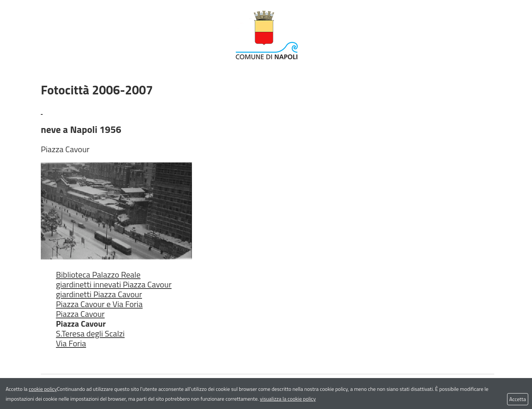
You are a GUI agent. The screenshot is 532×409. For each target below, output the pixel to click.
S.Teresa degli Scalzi (90, 333)
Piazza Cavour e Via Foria (99, 304)
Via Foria (71, 343)
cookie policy (43, 389)
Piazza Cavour (80, 314)
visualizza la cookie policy (288, 399)
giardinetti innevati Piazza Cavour (114, 284)
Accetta (518, 399)
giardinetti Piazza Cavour (99, 294)
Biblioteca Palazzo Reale (98, 275)
